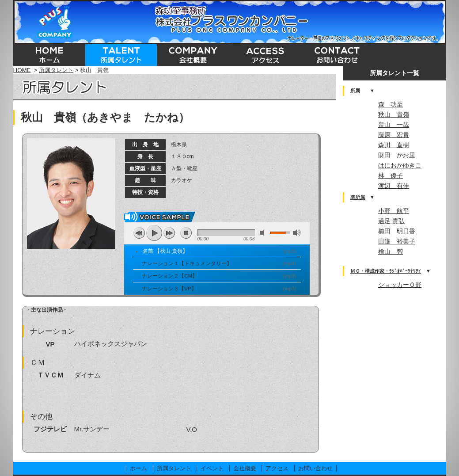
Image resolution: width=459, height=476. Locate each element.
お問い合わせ (315, 468)
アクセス (277, 468)
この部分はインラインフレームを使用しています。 (395, 243)
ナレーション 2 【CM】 (170, 276)
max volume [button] (297, 233)
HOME (22, 70)
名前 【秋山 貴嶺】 (165, 251)
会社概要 (245, 468)
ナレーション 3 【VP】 (169, 289)
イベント (212, 468)
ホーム (138, 468)
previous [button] (139, 233)
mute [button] (264, 233)
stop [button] (186, 233)
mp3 (289, 251)
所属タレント (56, 70)
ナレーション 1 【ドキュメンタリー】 (187, 263)
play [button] (154, 233)
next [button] (169, 233)
